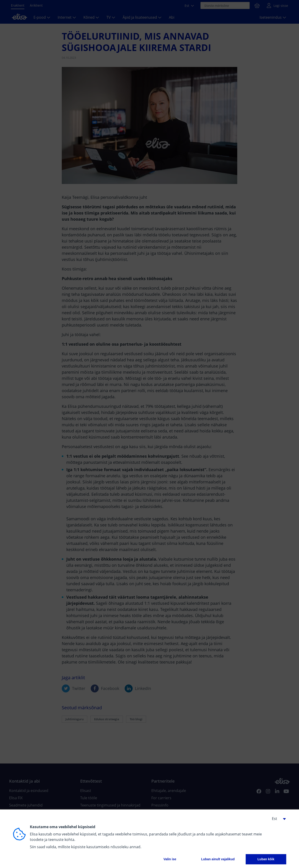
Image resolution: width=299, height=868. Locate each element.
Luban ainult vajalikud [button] (218, 859)
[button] (277, 819)
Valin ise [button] (170, 859)
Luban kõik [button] (266, 859)
